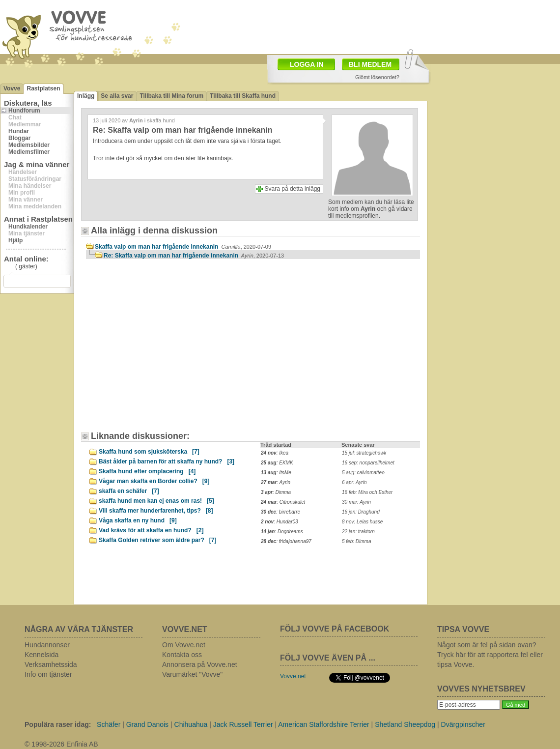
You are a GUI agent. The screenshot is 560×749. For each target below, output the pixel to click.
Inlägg (86, 96)
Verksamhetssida (51, 664)
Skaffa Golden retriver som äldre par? (157, 540)
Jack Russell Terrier (243, 724)
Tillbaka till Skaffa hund (243, 96)
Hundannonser (47, 645)
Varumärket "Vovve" (192, 674)
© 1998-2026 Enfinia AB (61, 744)
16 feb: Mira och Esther (367, 492)
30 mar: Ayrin (356, 502)
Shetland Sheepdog (405, 724)
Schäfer (109, 724)
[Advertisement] (140, 325)
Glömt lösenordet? (377, 77)
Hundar (19, 131)
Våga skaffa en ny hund (138, 520)
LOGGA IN (307, 64)
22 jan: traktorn (358, 532)
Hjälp (15, 240)
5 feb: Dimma (356, 541)
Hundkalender (28, 227)
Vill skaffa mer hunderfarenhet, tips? (156, 511)
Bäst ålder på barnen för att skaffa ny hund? (167, 461)
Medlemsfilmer (29, 152)
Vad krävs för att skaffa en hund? (151, 530)
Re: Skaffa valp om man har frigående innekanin (194, 256)
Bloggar (19, 138)
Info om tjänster (48, 674)
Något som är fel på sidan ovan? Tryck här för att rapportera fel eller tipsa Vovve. (490, 655)
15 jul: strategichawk (364, 453)
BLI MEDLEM (370, 64)
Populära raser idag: (58, 724)
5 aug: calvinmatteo (363, 473)
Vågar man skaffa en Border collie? (154, 481)
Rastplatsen (43, 88)
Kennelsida (42, 655)
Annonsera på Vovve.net (200, 664)
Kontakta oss (182, 655)
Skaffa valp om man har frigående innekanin (183, 247)
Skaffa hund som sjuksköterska (149, 452)
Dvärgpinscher (463, 724)
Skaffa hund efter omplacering (147, 471)
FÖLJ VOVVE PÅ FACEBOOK (335, 629)
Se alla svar (117, 96)
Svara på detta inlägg (293, 189)
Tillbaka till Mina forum (171, 96)
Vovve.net (293, 676)
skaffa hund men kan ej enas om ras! (156, 501)
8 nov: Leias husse (362, 522)
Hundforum (24, 111)
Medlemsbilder (29, 145)
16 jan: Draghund (361, 512)
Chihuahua (191, 724)
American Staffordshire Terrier (323, 724)
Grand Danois (147, 724)
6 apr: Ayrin (354, 482)
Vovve (12, 88)
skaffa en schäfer (129, 491)
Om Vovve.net (184, 645)
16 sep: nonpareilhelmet (368, 463)
